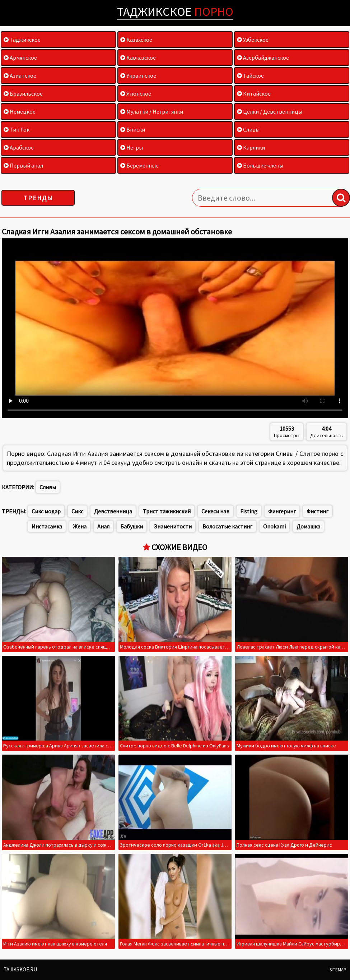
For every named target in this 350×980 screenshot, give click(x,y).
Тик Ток (17, 129)
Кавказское (138, 58)
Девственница (113, 511)
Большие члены (260, 165)
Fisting (249, 511)
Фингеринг (282, 511)
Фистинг (318, 511)
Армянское (20, 58)
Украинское (138, 75)
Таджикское (175, 12)
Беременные (139, 165)
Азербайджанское (263, 58)
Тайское (250, 75)
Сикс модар (46, 511)
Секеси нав (215, 511)
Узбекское (253, 40)
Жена (80, 526)
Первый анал (23, 165)
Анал (103, 526)
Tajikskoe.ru (20, 969)
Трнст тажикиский (167, 511)
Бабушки (132, 526)
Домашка (308, 526)
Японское (136, 93)
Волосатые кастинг (227, 526)
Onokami (274, 526)
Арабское (19, 147)
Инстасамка (47, 526)
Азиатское (20, 75)
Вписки (133, 129)
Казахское (136, 40)
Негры (132, 147)
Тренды (38, 198)
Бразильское (23, 93)
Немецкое (20, 111)
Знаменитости (173, 526)
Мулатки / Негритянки (152, 111)
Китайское (254, 93)
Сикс (77, 511)
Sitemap (338, 970)
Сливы (248, 129)
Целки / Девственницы (270, 111)
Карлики (251, 147)
